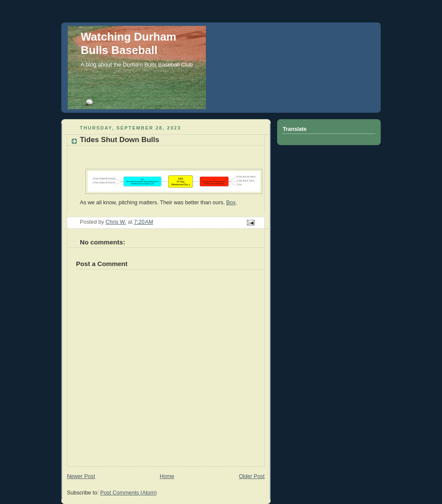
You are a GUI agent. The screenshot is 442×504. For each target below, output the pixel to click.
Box (231, 203)
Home (167, 476)
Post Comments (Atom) (128, 493)
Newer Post (81, 476)
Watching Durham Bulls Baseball (128, 43)
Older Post (252, 476)
